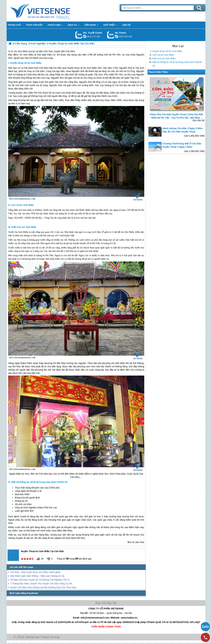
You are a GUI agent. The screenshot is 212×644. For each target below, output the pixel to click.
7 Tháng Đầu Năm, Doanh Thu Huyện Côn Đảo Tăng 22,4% (41, 584)
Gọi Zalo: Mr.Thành (111, 35)
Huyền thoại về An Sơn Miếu (167, 51)
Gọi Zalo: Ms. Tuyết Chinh (79, 35)
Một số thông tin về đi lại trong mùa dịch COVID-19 (177, 64)
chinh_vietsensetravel (85, 36)
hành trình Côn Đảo (38, 68)
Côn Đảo (40, 71)
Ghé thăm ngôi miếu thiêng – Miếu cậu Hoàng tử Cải (37, 576)
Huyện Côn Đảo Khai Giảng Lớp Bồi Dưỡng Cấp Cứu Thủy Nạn (43, 587)
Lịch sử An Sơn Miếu (163, 55)
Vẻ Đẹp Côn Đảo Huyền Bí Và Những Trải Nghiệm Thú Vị (40, 580)
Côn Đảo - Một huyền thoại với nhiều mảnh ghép (35, 572)
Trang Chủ (48, 11)
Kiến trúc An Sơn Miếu (164, 58)
